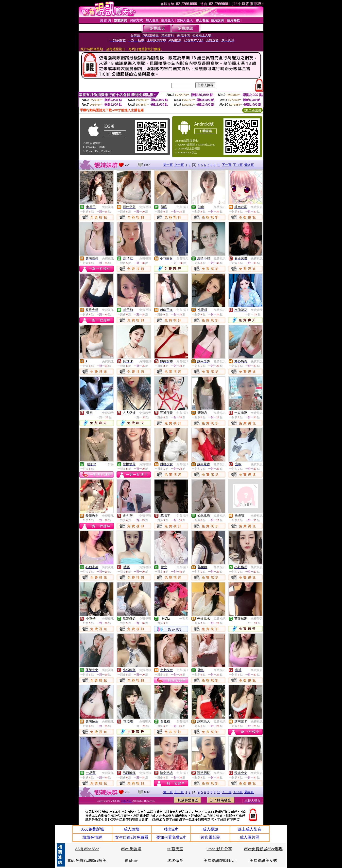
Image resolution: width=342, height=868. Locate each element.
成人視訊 (210, 829)
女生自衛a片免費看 (132, 837)
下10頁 (238, 165)
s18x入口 (127, 801)
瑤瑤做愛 (175, 860)
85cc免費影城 (92, 829)
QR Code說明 (252, 110)
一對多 (109, 464)
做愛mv (131, 860)
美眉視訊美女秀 (263, 860)
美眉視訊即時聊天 (219, 860)
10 (219, 165)
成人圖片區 (250, 837)
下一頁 (227, 165)
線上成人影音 (250, 829)
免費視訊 (108, 207)
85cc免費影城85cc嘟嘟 (263, 849)
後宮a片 (171, 829)
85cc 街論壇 (131, 849)
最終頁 (249, 165)
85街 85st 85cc (87, 849)
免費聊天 (182, 258)
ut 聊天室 (175, 849)
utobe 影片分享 (220, 849)
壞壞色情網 (92, 837)
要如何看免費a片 (171, 837)
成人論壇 (132, 829)
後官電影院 (210, 837)
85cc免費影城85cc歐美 (87, 860)
